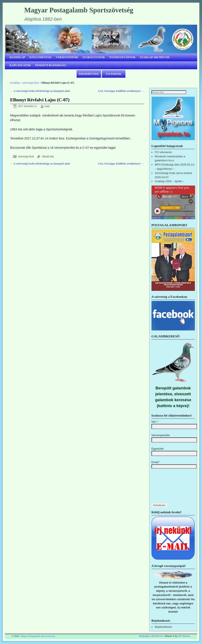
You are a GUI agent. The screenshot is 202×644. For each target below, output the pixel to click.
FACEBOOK (114, 74)
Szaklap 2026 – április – (169, 181)
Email (156, 462)
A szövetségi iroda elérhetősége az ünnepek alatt (40, 91)
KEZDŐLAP (17, 57)
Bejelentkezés (163, 627)
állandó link (48, 157)
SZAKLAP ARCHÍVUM (155, 57)
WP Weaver (184, 636)
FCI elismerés (163, 152)
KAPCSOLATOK (20, 65)
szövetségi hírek (31, 83)
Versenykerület (161, 435)
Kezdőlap (15, 83)
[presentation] (169, 488)
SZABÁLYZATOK (94, 57)
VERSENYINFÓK (67, 57)
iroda (47, 106)
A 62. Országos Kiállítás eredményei (121, 91)
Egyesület (158, 449)
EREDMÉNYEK (89, 74)
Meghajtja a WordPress (151, 636)
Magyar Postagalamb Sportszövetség (79, 10)
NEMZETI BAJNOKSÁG (50, 65)
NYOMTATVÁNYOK (122, 57)
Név (155, 422)
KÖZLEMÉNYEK (40, 57)
